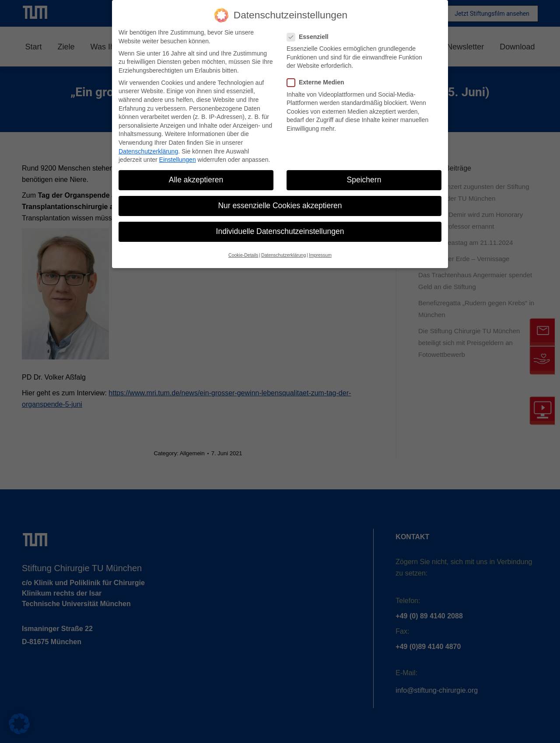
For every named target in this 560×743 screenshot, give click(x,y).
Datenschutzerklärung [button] (283, 255)
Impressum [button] (320, 255)
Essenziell (310, 37)
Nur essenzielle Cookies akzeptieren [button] (280, 206)
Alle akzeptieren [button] (196, 180)
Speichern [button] (364, 180)
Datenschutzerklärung (148, 151)
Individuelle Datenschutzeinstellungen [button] (280, 231)
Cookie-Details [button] (243, 255)
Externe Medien (318, 82)
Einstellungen (178, 160)
